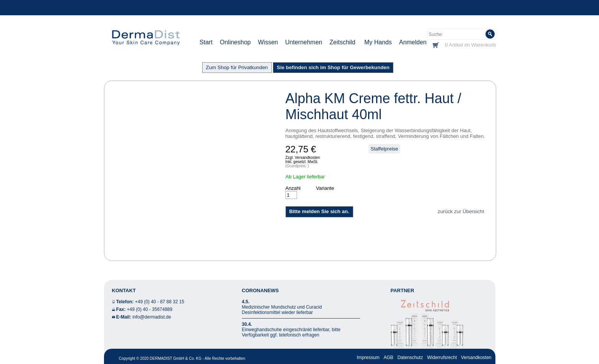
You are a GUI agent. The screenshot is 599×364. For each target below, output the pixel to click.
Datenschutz (410, 358)
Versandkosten (476, 358)
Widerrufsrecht (442, 358)
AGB (389, 358)
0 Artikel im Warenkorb (471, 45)
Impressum (368, 358)
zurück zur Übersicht (461, 211)
